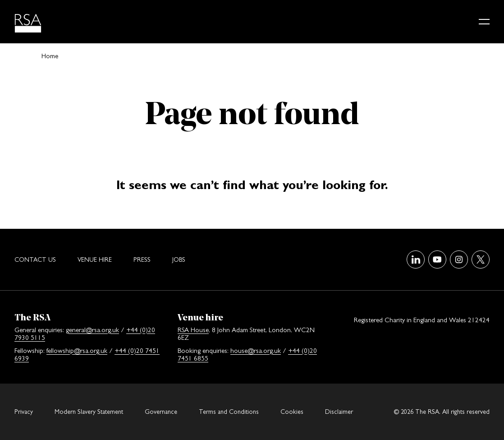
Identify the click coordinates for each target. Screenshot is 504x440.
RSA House (193, 330)
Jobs (179, 259)
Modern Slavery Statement (89, 412)
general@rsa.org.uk (92, 330)
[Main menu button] (484, 22)
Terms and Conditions (229, 412)
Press (142, 259)
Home (50, 56)
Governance (161, 412)
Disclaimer (339, 412)
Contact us (35, 259)
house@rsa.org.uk (256, 350)
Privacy (24, 412)
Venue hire (95, 259)
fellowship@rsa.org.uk (77, 350)
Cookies (292, 412)
